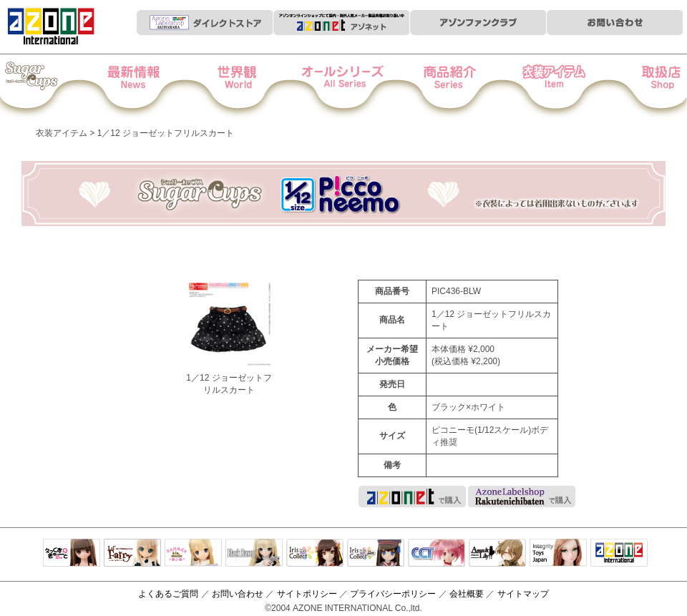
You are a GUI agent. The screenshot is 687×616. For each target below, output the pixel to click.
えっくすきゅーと (72, 554)
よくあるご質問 (168, 594)
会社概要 (467, 594)
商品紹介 (442, 87)
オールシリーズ (344, 87)
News (148, 87)
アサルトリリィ (497, 554)
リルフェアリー (132, 554)
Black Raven (254, 554)
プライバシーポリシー (393, 594)
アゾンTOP (619, 554)
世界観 (246, 87)
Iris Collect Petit (49, 87)
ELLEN (376, 554)
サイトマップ (523, 594)
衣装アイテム (540, 87)
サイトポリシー (307, 594)
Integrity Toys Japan (558, 554)
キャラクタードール (437, 554)
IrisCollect (315, 554)
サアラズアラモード (193, 554)
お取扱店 (638, 87)
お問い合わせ (238, 594)
